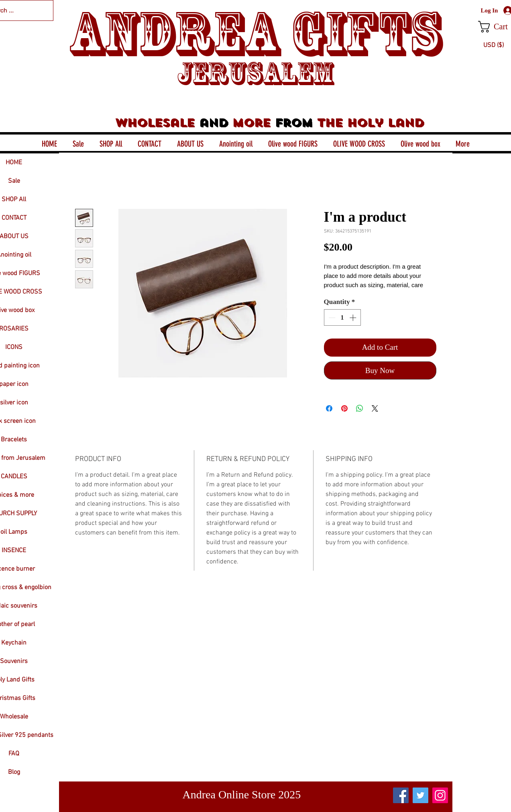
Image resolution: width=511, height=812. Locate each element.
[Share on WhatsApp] (360, 408)
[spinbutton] (342, 318)
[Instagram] (440, 795)
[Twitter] (420, 795)
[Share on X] (375, 408)
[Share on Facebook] (329, 408)
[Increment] (354, 318)
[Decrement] (331, 318)
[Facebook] (401, 795)
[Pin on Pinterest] (344, 408)
